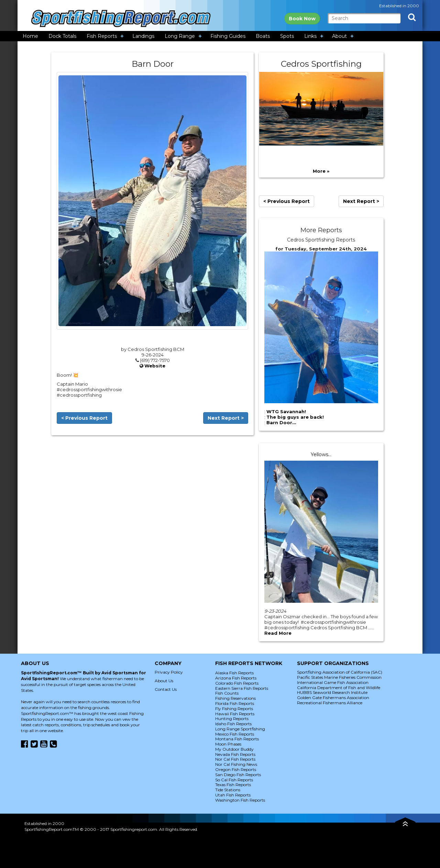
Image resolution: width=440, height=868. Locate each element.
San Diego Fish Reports (238, 775)
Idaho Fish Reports (233, 724)
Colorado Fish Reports (237, 683)
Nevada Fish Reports (235, 754)
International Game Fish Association (333, 682)
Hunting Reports (232, 719)
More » (321, 171)
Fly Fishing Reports (234, 709)
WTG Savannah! (286, 411)
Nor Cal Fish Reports (235, 759)
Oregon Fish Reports (236, 769)
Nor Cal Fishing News (236, 764)
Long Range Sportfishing (240, 729)
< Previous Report (84, 418)
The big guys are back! (295, 417)
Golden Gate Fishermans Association (333, 698)
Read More (278, 633)
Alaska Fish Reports (234, 673)
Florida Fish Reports (235, 703)
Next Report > (226, 418)
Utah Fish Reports (233, 795)
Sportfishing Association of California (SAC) (340, 672)
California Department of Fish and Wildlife (339, 688)
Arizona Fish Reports (236, 678)
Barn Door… (281, 422)
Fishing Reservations (235, 698)
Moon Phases (228, 744)
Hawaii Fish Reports (235, 714)
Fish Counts (227, 693)
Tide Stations (228, 790)
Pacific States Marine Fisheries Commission (339, 677)
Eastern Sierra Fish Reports (242, 688)
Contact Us (166, 689)
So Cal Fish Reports (234, 780)
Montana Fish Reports (237, 739)
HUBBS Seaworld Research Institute (332, 692)
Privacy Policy (169, 672)
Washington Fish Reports (240, 800)
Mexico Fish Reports (235, 734)
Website (155, 366)
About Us (164, 681)
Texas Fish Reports (233, 785)
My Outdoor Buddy (234, 749)
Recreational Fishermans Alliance (330, 703)
